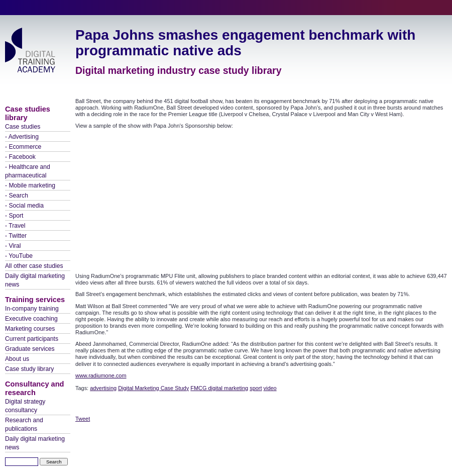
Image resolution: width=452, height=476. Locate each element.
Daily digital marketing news (35, 280)
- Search (17, 196)
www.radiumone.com (101, 375)
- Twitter (16, 236)
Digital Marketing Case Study (153, 388)
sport (256, 388)
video (270, 388)
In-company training (32, 309)
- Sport (14, 216)
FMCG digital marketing (219, 388)
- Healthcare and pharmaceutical (28, 171)
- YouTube (19, 256)
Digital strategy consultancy (25, 406)
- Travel (15, 226)
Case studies (23, 127)
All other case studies (34, 266)
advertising (103, 388)
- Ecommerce (23, 147)
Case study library (29, 369)
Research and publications (24, 424)
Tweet (83, 419)
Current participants (32, 339)
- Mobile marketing (30, 185)
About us (17, 359)
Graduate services (30, 349)
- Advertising (22, 137)
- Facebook (20, 157)
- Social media (24, 206)
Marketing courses (30, 329)
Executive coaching (31, 319)
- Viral (13, 246)
